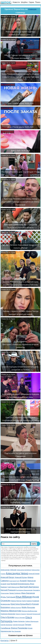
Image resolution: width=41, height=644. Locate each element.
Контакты (5, 640)
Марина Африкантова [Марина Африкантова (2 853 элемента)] (11, 611)
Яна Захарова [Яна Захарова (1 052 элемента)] (16, 631)
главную (32, 9)
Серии (31, 2)
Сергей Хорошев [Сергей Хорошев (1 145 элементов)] (19, 625)
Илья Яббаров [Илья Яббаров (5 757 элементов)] (24, 597)
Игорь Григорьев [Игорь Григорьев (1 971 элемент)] (8, 597)
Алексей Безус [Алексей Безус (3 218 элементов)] (8, 577)
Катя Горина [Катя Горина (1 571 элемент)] (27, 601)
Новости (16, 2)
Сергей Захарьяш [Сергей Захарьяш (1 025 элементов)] (7, 625)
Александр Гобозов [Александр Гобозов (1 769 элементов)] (8, 570)
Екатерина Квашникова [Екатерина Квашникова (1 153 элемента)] (24, 590)
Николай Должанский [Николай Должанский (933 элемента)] (33, 614)
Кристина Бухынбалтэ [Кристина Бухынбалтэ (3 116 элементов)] (21, 604)
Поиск (38, 2)
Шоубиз (24, 2)
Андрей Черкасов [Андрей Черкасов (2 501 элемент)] (28, 581)
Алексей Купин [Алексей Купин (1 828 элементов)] (21, 577)
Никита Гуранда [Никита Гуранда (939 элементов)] (21, 614)
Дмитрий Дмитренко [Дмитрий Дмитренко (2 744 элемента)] (29, 587)
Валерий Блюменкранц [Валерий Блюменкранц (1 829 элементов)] (20, 584)
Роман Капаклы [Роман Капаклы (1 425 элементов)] (19, 621)
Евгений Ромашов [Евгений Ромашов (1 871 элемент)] (8, 590)
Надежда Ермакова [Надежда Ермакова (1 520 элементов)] (8, 614)
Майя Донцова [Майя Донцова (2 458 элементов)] (28, 607)
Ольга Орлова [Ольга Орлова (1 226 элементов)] (20, 618)
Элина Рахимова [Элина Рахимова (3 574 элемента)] (19, 628)
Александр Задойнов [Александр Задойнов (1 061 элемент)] (24, 570)
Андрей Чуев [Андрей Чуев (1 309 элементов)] (5, 584)
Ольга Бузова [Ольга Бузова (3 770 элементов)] (7, 617)
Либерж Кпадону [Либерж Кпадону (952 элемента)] (16, 608)
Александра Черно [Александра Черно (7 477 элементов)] (17, 573)
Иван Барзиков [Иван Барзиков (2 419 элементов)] (28, 593)
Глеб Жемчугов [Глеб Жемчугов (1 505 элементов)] (13, 587)
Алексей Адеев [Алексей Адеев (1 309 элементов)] (34, 574)
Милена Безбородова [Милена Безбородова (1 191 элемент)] (29, 611)
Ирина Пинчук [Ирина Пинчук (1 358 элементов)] (16, 601)
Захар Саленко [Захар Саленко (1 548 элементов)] (15, 593)
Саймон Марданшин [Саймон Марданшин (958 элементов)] (32, 621)
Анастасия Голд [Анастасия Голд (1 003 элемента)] (14, 581)
